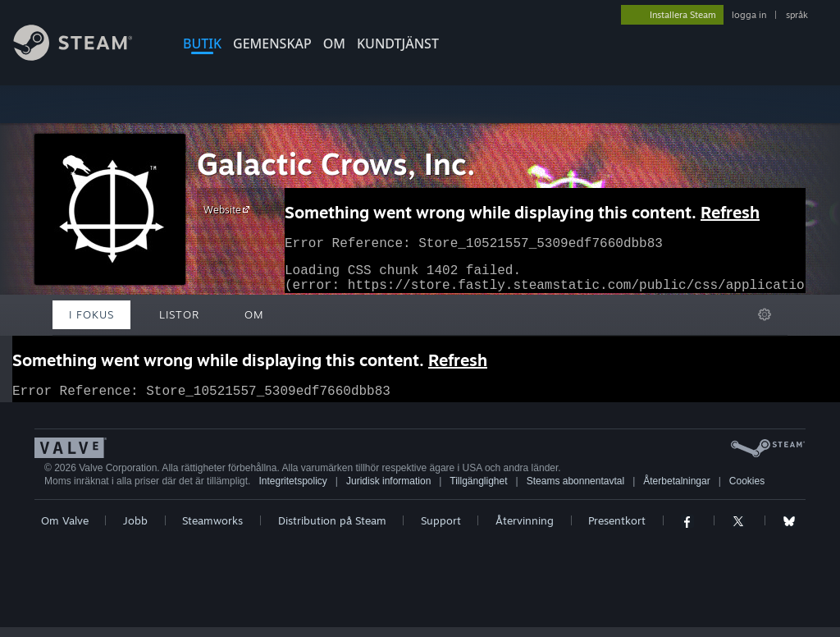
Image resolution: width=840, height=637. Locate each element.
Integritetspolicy (292, 491)
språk (797, 15)
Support (441, 530)
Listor (179, 314)
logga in (749, 15)
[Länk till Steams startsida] (85, 56)
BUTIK (202, 44)
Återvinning (525, 530)
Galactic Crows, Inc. (336, 164)
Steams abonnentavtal (575, 491)
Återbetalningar (676, 491)
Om (334, 44)
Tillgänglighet (478, 491)
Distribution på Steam (332, 530)
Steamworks (212, 530)
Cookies (747, 491)
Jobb (135, 530)
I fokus (91, 314)
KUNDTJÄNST (398, 44)
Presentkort (617, 530)
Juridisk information (388, 491)
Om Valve (65, 530)
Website (229, 209)
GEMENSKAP (272, 44)
